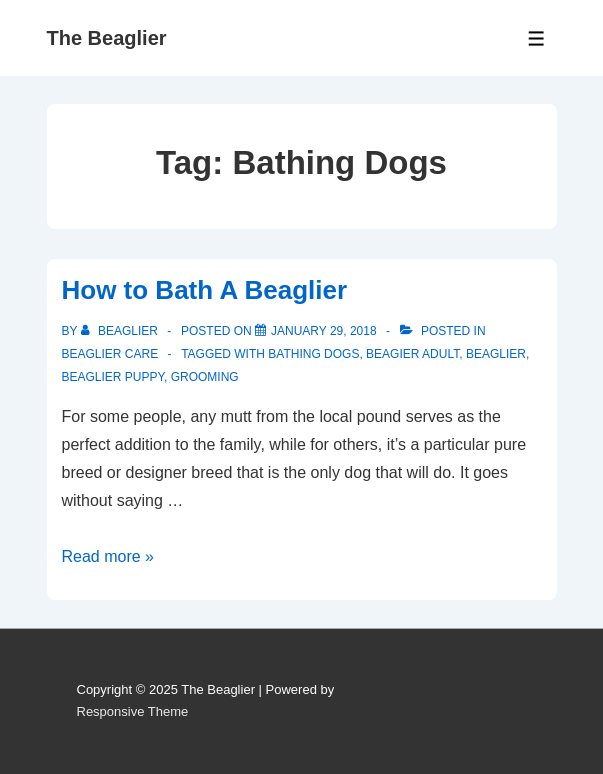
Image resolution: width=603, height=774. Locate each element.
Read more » (108, 556)
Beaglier (496, 354)
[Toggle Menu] (536, 38)
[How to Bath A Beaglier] (324, 331)
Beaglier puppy (113, 377)
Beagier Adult (412, 354)
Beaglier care (110, 354)
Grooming (205, 377)
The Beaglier (107, 38)
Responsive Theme (133, 711)
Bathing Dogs (313, 354)
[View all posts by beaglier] (121, 331)
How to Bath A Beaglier (205, 290)
